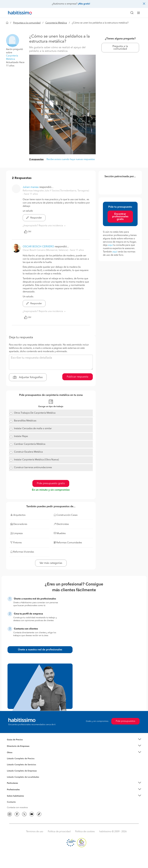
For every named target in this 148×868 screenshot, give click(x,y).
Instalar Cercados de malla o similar (33, 429)
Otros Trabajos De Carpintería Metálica (35, 413)
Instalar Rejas (21, 436)
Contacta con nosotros (17, 808)
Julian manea (31, 187)
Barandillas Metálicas (25, 421)
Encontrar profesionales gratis (120, 217)
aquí (110, 245)
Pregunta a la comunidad (120, 48)
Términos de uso (35, 832)
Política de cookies (85, 832)
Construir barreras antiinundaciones (33, 468)
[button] (13, 40)
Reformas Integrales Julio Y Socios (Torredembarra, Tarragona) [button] (56, 191)
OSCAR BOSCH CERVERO (38, 247)
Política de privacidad (59, 832)
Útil (28, 232)
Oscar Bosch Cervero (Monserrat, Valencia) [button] (46, 250)
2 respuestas (36, 159)
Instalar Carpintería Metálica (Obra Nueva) (36, 460)
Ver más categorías (51, 563)
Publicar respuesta (78, 377)
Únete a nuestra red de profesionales (40, 650)
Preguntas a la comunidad (27, 23)
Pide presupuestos (125, 721)
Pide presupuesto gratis (51, 483)
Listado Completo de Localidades (23, 777)
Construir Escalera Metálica (28, 452)
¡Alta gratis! (84, 4)
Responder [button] (34, 218)
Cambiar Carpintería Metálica (30, 444)
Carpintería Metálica (56, 23)
